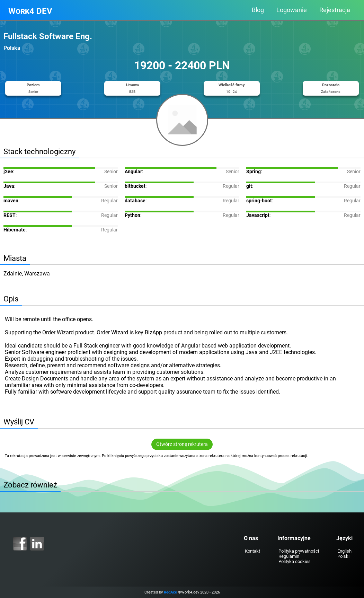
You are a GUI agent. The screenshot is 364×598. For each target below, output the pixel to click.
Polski (343, 556)
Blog (258, 10)
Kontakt (252, 551)
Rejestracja (335, 10)
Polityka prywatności (299, 551)
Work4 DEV (30, 11)
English (344, 551)
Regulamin (289, 556)
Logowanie (292, 10)
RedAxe (170, 592)
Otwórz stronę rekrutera (182, 444)
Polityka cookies (295, 561)
